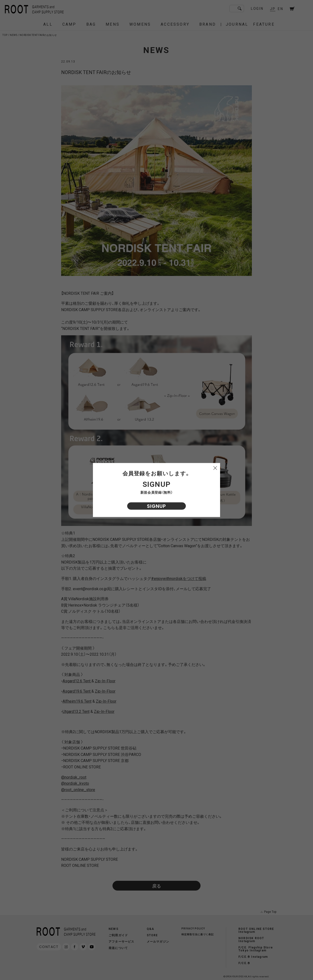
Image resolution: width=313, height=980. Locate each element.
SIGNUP (156, 506)
